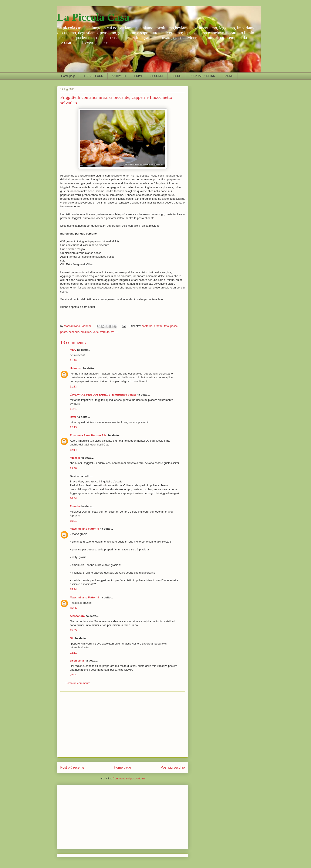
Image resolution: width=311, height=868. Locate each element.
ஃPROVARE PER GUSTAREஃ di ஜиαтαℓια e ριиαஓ (103, 395)
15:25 (73, 608)
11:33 (73, 387)
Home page (68, 76)
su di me (86, 332)
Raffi (73, 417)
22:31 (73, 675)
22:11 (73, 653)
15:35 (73, 630)
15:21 (73, 521)
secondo (74, 332)
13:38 (73, 468)
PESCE (176, 76)
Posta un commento (78, 683)
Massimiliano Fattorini (84, 529)
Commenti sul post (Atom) (129, 778)
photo (64, 332)
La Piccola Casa (93, 17)
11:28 (73, 360)
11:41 (73, 409)
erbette (158, 326)
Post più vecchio (173, 767)
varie (96, 332)
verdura (105, 332)
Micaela (75, 458)
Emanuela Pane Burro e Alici (89, 435)
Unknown (76, 368)
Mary (73, 350)
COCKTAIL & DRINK (202, 76)
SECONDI (157, 76)
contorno (147, 326)
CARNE (228, 76)
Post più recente (72, 767)
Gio (72, 638)
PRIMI (138, 76)
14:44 (73, 498)
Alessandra (77, 616)
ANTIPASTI (119, 76)
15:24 (73, 589)
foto (166, 326)
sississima (77, 661)
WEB (114, 332)
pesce (174, 326)
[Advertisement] (123, 724)
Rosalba (75, 506)
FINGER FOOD (94, 76)
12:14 (73, 450)
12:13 (73, 427)
